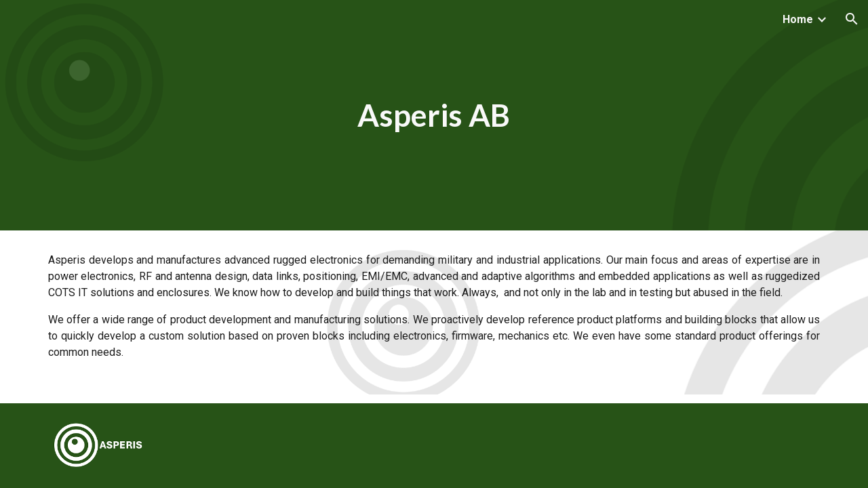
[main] (434, 116)
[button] (852, 19)
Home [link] (798, 19)
